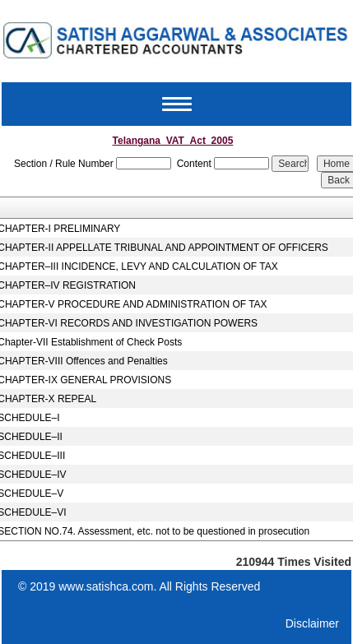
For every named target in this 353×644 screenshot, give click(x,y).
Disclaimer (312, 623)
